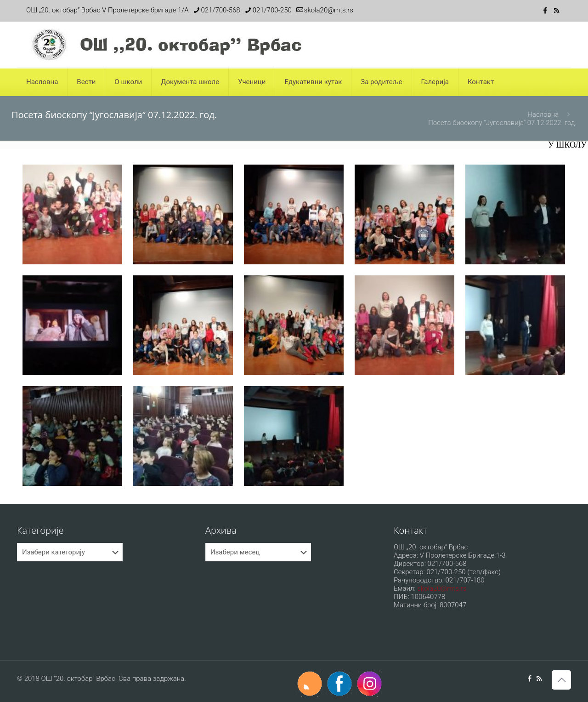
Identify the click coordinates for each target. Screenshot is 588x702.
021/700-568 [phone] (221, 10)
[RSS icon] (557, 11)
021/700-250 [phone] (272, 10)
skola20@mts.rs (442, 588)
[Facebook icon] (545, 11)
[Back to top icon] (561, 680)
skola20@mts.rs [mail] (329, 10)
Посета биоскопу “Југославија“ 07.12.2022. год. (502, 123)
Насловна (543, 114)
